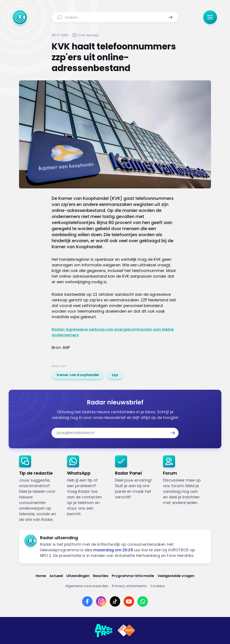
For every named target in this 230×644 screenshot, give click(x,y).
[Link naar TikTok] (115, 601)
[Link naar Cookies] (157, 586)
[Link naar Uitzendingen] (78, 576)
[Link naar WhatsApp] (143, 601)
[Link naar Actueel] (56, 576)
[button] (171, 17)
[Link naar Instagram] (101, 601)
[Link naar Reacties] (101, 576)
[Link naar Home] (41, 576)
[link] (78, 375)
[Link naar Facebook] (87, 601)
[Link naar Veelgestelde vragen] (176, 576)
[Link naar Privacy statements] (129, 586)
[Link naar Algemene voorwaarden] (87, 586)
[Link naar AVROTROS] (104, 631)
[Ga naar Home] (20, 17)
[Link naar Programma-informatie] (133, 576)
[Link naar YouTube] (129, 601)
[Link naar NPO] (126, 631)
